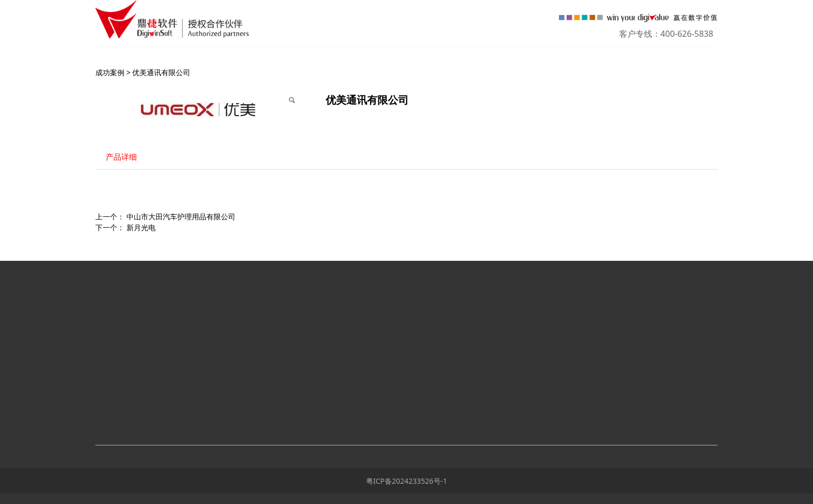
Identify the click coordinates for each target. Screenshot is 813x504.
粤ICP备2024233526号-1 (407, 481)
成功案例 (110, 72)
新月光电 (141, 227)
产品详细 (121, 157)
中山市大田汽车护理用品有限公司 (181, 216)
